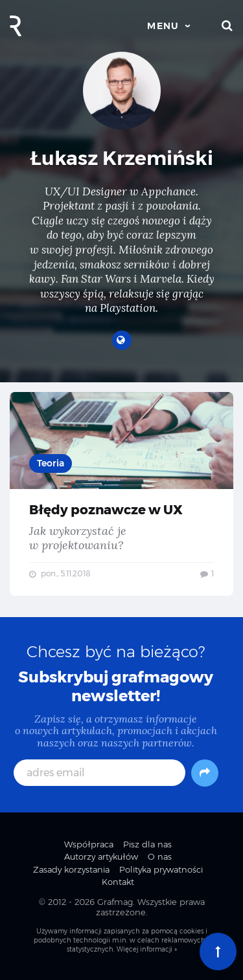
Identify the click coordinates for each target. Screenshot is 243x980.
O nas (160, 856)
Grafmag (115, 902)
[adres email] (100, 773)
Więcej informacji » (147, 949)
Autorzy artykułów (101, 856)
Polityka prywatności (161, 869)
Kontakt (118, 882)
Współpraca (89, 844)
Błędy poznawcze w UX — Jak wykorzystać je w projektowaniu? (121, 494)
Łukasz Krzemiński (121, 158)
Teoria (51, 463)
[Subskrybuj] (205, 773)
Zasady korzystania (71, 869)
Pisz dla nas (147, 844)
